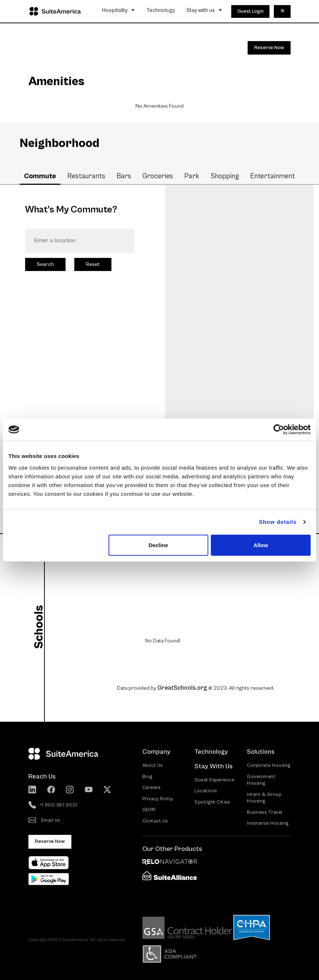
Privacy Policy (158, 799)
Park (192, 176)
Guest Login (251, 11)
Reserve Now (269, 48)
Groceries (158, 176)
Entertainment (273, 176)
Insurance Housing (268, 823)
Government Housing (261, 780)
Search (45, 264)
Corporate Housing (269, 765)
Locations (206, 791)
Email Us (44, 821)
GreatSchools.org (182, 688)
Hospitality (119, 10)
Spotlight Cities (212, 802)
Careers (151, 787)
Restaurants (86, 176)
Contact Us (155, 821)
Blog (147, 776)
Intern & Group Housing (264, 798)
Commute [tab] (40, 176)
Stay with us (204, 10)
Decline (158, 545)
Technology (161, 10)
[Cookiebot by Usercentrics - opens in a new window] (279, 430)
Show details (278, 522)
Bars (124, 176)
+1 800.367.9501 (53, 805)
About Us (153, 765)
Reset (93, 264)
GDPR (149, 810)
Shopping (225, 176)
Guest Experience (214, 780)
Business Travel (265, 812)
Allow (261, 545)
